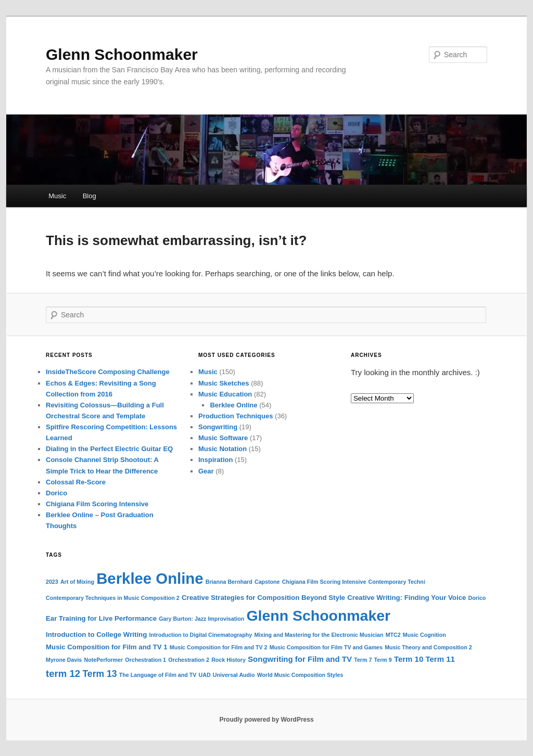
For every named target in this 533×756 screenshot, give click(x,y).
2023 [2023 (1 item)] (52, 582)
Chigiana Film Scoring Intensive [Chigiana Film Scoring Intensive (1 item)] (324, 582)
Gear (206, 471)
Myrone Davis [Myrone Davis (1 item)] (64, 660)
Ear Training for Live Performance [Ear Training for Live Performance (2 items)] (101, 618)
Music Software (223, 438)
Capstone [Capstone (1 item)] (267, 582)
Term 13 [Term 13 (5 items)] (99, 674)
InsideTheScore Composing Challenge (108, 372)
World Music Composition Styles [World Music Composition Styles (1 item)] (300, 675)
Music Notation (223, 449)
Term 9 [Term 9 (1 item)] (383, 660)
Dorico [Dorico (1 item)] (477, 598)
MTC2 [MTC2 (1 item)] (393, 635)
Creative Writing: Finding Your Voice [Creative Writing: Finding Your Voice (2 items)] (407, 598)
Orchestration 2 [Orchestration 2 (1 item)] (189, 660)
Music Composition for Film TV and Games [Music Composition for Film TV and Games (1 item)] (326, 647)
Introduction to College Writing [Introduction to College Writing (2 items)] (96, 635)
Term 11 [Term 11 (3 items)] (440, 659)
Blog (90, 196)
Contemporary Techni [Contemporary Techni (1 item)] (397, 582)
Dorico (56, 493)
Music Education (225, 394)
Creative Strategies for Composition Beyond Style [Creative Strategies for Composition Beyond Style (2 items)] (263, 598)
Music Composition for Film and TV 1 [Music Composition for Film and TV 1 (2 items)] (107, 647)
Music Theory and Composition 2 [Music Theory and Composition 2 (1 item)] (428, 647)
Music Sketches (224, 383)
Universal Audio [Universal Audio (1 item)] (234, 675)
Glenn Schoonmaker (122, 54)
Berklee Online (233, 405)
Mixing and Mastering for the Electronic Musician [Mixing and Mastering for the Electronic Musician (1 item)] (319, 635)
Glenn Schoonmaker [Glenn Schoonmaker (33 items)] (318, 616)
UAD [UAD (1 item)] (205, 675)
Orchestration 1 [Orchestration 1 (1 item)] (145, 660)
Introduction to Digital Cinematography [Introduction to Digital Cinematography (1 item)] (200, 635)
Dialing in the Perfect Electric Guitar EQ (109, 449)
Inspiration (215, 460)
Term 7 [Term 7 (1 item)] (363, 660)
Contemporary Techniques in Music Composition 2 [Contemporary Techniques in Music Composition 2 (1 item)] (113, 598)
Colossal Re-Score (76, 482)
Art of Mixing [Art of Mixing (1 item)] (77, 582)
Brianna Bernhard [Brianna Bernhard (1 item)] (229, 582)
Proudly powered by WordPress (266, 720)
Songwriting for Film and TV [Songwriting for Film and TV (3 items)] (300, 659)
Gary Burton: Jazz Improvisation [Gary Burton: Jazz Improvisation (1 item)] (201, 619)
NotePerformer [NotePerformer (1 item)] (103, 660)
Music (57, 196)
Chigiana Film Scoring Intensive (97, 504)
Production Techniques (236, 416)
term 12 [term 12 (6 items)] (63, 674)
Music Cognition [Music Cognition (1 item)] (424, 635)
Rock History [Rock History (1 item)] (229, 660)
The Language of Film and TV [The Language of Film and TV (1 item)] (158, 675)
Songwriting (218, 427)
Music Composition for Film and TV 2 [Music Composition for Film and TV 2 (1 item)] (219, 647)
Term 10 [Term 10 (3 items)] (409, 659)
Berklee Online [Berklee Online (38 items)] (150, 578)
